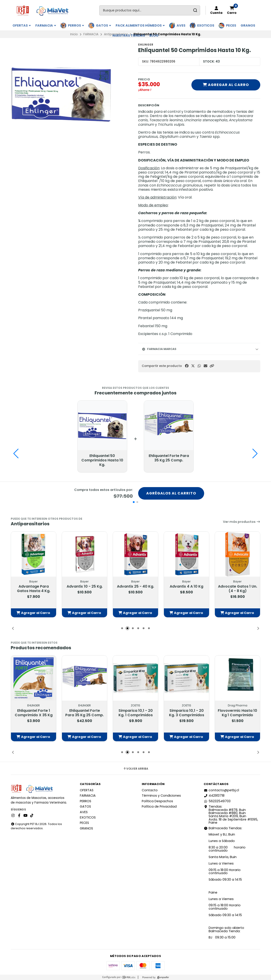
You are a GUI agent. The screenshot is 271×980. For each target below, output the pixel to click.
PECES (231, 25)
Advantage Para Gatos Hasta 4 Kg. (34, 589)
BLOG (154, 36)
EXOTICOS (206, 25)
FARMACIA (46, 25)
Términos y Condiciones (161, 796)
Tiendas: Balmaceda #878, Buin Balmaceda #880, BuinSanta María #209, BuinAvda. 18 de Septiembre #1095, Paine (231, 815)
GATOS (104, 25)
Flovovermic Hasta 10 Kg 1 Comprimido (237, 713)
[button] (212, 366)
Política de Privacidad (159, 806)
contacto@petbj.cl (221, 790)
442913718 (214, 796)
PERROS (76, 25)
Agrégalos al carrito (171, 493)
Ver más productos (242, 522)
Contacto (150, 790)
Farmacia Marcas (159, 349)
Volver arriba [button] (136, 769)
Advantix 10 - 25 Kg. (85, 586)
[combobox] (150, 10)
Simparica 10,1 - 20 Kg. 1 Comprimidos (136, 713)
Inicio (74, 34)
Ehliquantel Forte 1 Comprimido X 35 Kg (34, 713)
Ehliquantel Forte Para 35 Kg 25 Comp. (85, 713)
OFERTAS (22, 25)
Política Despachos (157, 801)
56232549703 (217, 801)
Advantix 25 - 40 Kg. (135, 586)
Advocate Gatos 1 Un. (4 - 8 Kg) (238, 589)
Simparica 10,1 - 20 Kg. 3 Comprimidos (187, 713)
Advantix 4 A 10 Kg (186, 586)
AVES (181, 25)
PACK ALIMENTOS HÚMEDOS (140, 25)
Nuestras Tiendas (129, 36)
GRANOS (248, 25)
